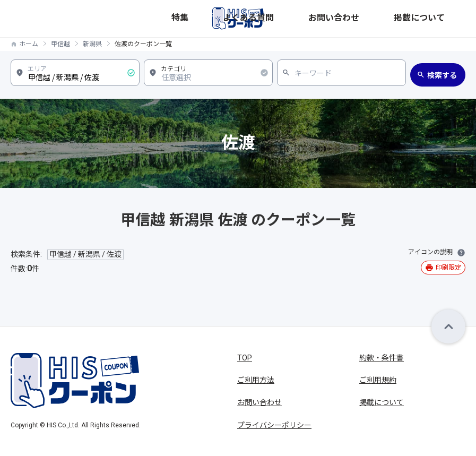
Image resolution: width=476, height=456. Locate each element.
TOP (245, 358)
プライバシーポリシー (274, 425)
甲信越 (60, 44)
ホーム (29, 44)
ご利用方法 (256, 380)
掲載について (445, 18)
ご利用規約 (378, 380)
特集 (318, 18)
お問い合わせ (398, 18)
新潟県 (92, 44)
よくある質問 (351, 18)
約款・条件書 (382, 358)
